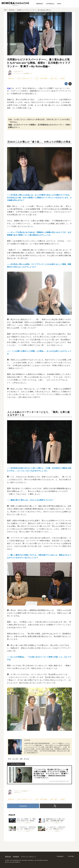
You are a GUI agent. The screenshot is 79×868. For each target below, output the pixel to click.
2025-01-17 (18, 71)
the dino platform (15, 862)
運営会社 (8, 857)
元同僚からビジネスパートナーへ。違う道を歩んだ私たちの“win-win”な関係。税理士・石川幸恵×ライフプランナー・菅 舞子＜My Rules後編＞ (39, 63)
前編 (9, 88)
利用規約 (16, 857)
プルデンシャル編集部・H (23, 73)
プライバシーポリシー (28, 857)
